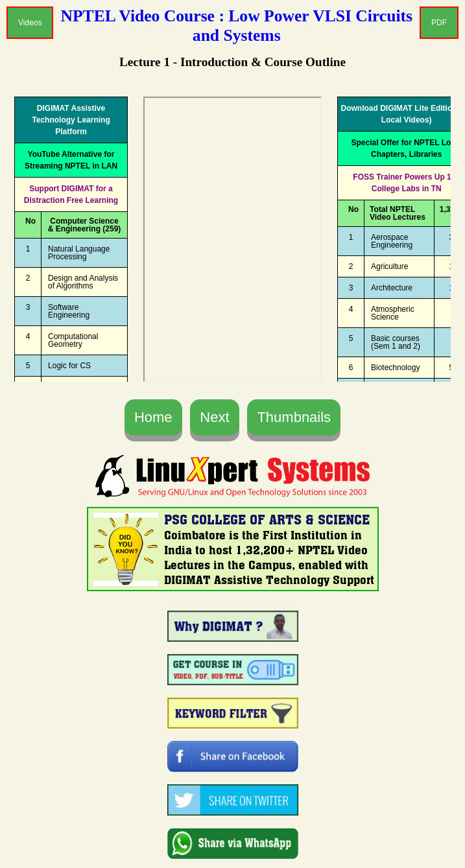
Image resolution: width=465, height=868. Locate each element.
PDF (439, 23)
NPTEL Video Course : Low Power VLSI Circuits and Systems (237, 26)
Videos (30, 23)
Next (214, 417)
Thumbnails (294, 417)
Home (153, 417)
